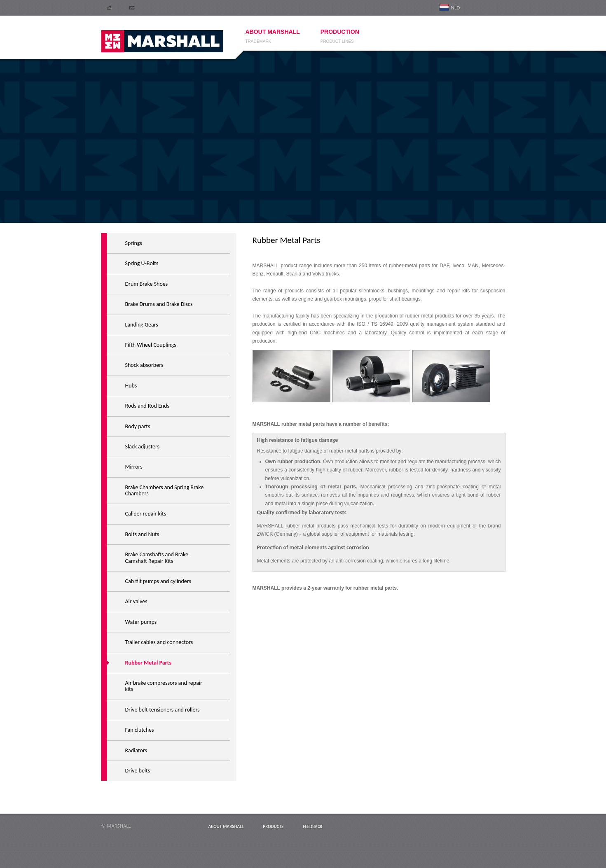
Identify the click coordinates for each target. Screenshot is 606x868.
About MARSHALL (226, 827)
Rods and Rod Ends (147, 406)
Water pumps (141, 622)
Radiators (136, 750)
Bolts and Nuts (142, 534)
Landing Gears (142, 325)
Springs (134, 243)
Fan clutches (140, 730)
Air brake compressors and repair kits (164, 686)
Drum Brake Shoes (147, 284)
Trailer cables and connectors (159, 642)
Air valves (136, 601)
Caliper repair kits (146, 514)
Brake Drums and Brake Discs (159, 304)
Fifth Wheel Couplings (151, 345)
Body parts (138, 426)
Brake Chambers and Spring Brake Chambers (165, 490)
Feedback (312, 827)
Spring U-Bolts (142, 263)
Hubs (131, 386)
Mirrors (134, 467)
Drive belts (138, 771)
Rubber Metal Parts (149, 663)
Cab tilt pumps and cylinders (158, 581)
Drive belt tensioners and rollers (163, 710)
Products (273, 827)
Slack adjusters (143, 447)
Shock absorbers (144, 365)
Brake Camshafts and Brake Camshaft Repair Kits (157, 558)
